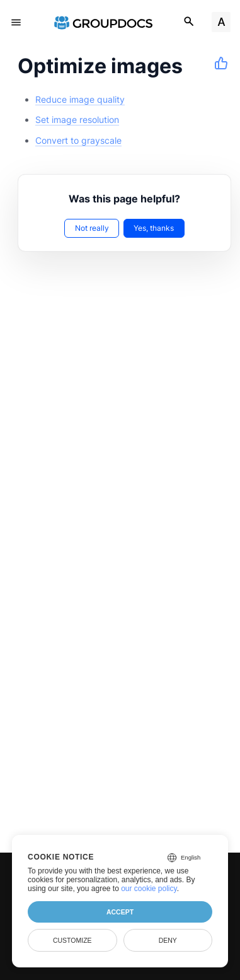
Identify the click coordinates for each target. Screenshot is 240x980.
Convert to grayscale (78, 140)
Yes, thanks (154, 228)
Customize (72, 940)
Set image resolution (77, 120)
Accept (120, 912)
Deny (168, 940)
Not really (92, 228)
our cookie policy (149, 889)
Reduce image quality (80, 99)
